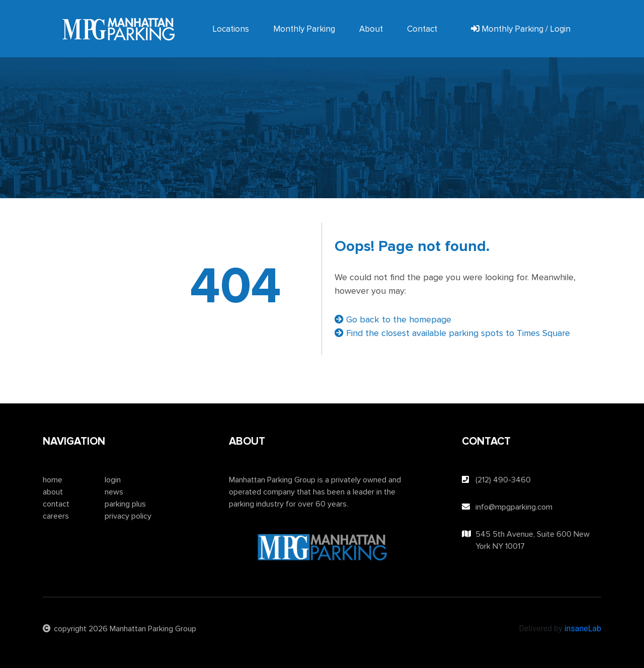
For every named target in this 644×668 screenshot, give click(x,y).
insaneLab (583, 629)
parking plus (125, 504)
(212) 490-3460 (503, 480)
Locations (231, 29)
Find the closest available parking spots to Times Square (452, 333)
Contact (422, 29)
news (114, 492)
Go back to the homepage (393, 319)
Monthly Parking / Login (521, 29)
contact (56, 504)
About (371, 29)
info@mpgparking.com (514, 507)
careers (56, 516)
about (53, 492)
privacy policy (128, 516)
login (113, 480)
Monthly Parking (304, 29)
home (53, 480)
